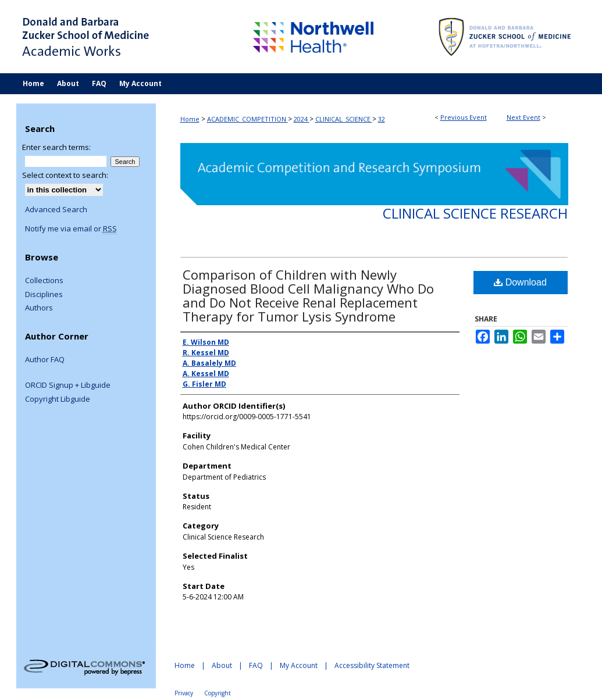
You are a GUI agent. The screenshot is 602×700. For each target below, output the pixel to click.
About (222, 665)
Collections (44, 281)
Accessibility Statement (372, 665)
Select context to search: (65, 175)
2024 (302, 119)
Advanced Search (56, 209)
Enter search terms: (56, 147)
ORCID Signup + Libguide (68, 385)
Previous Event (464, 117)
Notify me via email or (71, 229)
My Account (299, 665)
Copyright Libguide (58, 399)
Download (520, 282)
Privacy (184, 693)
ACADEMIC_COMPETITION (247, 119)
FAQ (256, 665)
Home (190, 119)
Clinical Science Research (475, 213)
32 (382, 119)
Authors (39, 308)
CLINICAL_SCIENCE (344, 119)
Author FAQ (45, 360)
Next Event (523, 117)
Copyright (218, 693)
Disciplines (44, 295)
